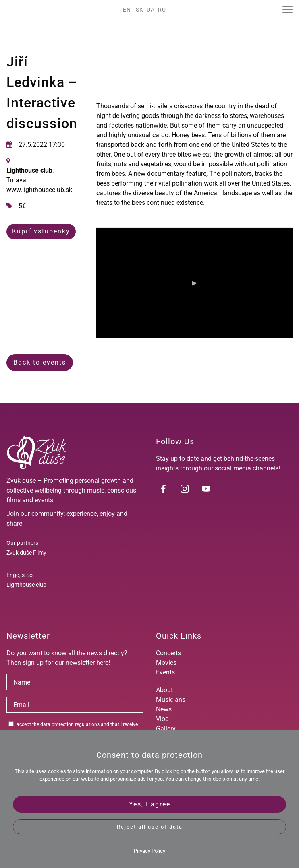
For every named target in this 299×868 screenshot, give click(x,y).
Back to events (40, 362)
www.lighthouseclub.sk (39, 190)
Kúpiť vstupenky (41, 231)
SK (140, 10)
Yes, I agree (150, 804)
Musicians (171, 700)
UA (151, 10)
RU (162, 10)
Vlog (162, 719)
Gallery (166, 729)
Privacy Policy (149, 851)
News (164, 709)
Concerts (168, 653)
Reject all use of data (150, 827)
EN (127, 10)
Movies (166, 663)
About (164, 690)
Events (165, 672)
